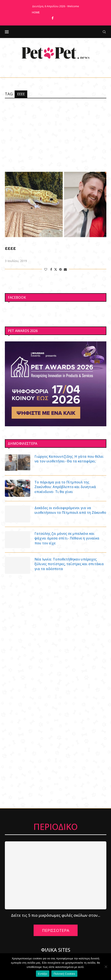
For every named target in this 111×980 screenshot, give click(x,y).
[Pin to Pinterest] (60, 269)
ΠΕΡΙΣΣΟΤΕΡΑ (56, 930)
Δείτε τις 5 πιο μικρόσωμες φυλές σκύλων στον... (56, 915)
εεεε (10, 248)
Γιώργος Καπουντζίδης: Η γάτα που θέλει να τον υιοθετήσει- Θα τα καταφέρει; (69, 459)
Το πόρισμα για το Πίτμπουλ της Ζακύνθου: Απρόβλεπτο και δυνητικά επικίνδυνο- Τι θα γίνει (65, 487)
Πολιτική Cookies (64, 974)
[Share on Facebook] (51, 269)
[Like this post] (46, 269)
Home (36, 12)
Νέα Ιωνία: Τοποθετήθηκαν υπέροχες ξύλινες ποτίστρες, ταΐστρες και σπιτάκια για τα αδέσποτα (69, 564)
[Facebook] (53, 18)
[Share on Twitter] (56, 269)
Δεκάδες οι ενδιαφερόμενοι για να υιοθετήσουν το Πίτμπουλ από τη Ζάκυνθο (70, 510)
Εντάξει (43, 974)
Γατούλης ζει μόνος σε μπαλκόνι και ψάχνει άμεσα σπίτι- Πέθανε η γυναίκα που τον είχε (67, 538)
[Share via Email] (65, 269)
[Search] (104, 32)
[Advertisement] (56, 134)
